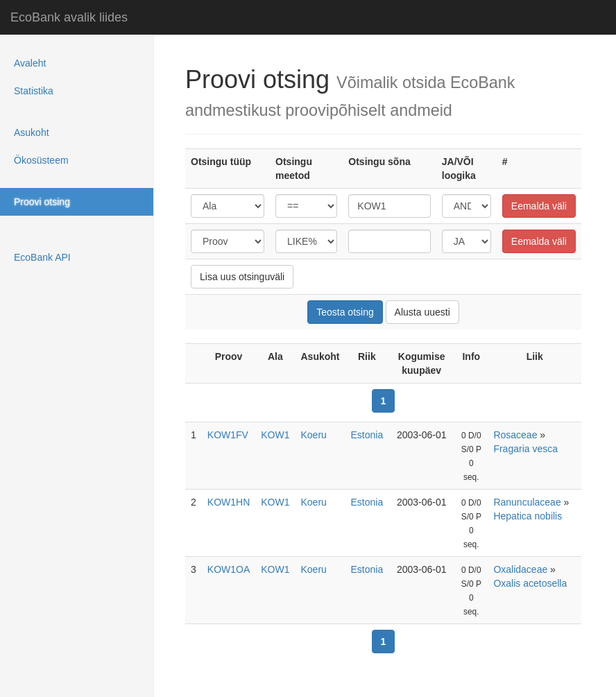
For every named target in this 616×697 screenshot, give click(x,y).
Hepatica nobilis (528, 516)
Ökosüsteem (41, 160)
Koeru (314, 435)
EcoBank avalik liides (69, 17)
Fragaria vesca (525, 449)
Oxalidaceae (520, 569)
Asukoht (32, 132)
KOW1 (275, 435)
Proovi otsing (42, 202)
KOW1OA (229, 569)
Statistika (34, 91)
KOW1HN (229, 502)
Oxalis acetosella (530, 583)
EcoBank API (42, 257)
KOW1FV (228, 435)
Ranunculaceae (527, 502)
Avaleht (30, 63)
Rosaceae (515, 435)
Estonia (367, 435)
